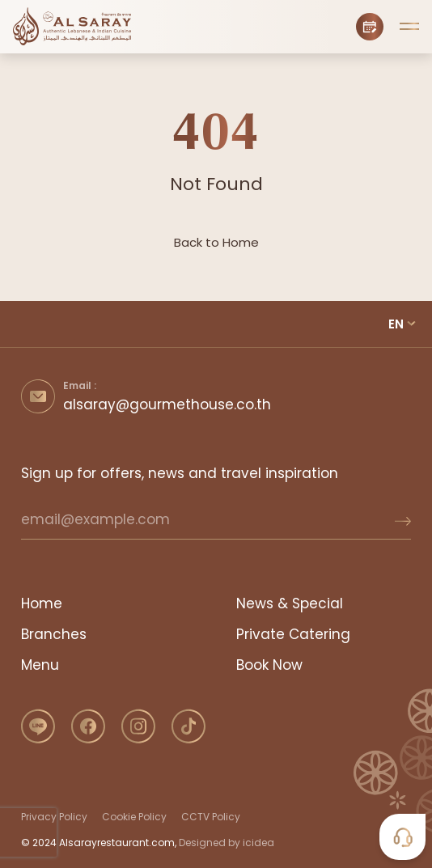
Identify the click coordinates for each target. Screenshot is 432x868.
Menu (40, 665)
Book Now (269, 665)
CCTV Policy (211, 817)
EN (396, 324)
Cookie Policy (134, 817)
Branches (54, 634)
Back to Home (216, 242)
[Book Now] (370, 27)
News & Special (290, 603)
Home (42, 603)
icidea (258, 843)
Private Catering (293, 634)
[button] (409, 27)
